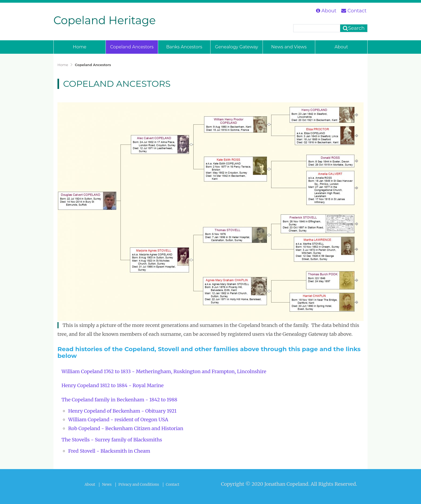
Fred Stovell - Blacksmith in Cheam (109, 451)
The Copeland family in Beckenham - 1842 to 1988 (119, 400)
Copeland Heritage (105, 20)
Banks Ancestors (184, 47)
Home (79, 47)
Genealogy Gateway (237, 47)
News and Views (289, 47)
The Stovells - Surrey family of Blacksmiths (112, 440)
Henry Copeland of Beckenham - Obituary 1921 (122, 411)
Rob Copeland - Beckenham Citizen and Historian (126, 428)
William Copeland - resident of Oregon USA (118, 420)
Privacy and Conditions (139, 485)
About (326, 11)
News (107, 485)
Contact (354, 11)
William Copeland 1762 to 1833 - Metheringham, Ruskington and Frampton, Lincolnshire (164, 371)
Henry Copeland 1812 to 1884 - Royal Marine (112, 385)
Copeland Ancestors (132, 47)
